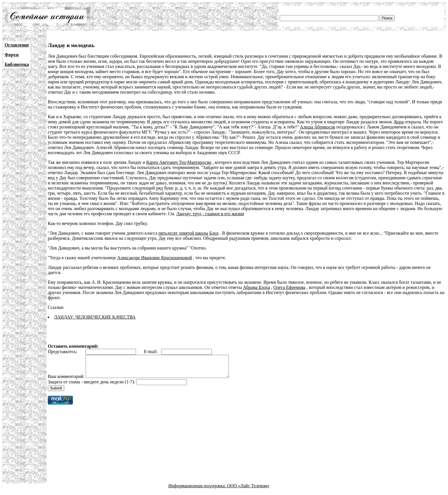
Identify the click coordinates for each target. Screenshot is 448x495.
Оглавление (17, 45)
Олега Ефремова (289, 287)
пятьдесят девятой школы (183, 233)
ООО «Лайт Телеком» (248, 490)
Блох (214, 233)
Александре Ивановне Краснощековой (155, 258)
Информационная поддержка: (198, 490)
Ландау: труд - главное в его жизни (210, 214)
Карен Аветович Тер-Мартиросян (179, 162)
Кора (399, 122)
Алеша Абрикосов (318, 127)
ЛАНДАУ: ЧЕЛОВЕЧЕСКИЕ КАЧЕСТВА (95, 317)
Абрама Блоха (256, 287)
